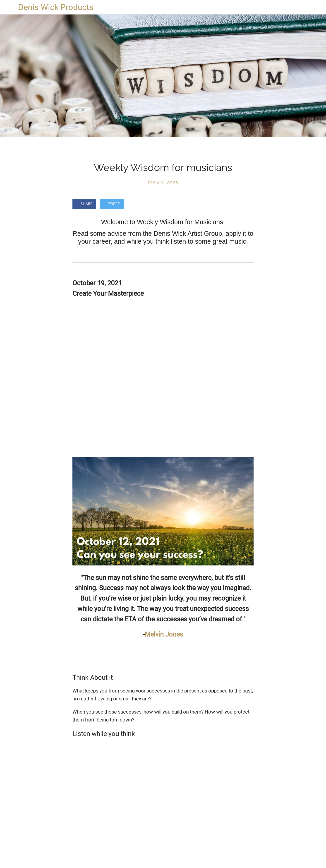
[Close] (9, 7)
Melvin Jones (164, 634)
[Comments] (248, 204)
